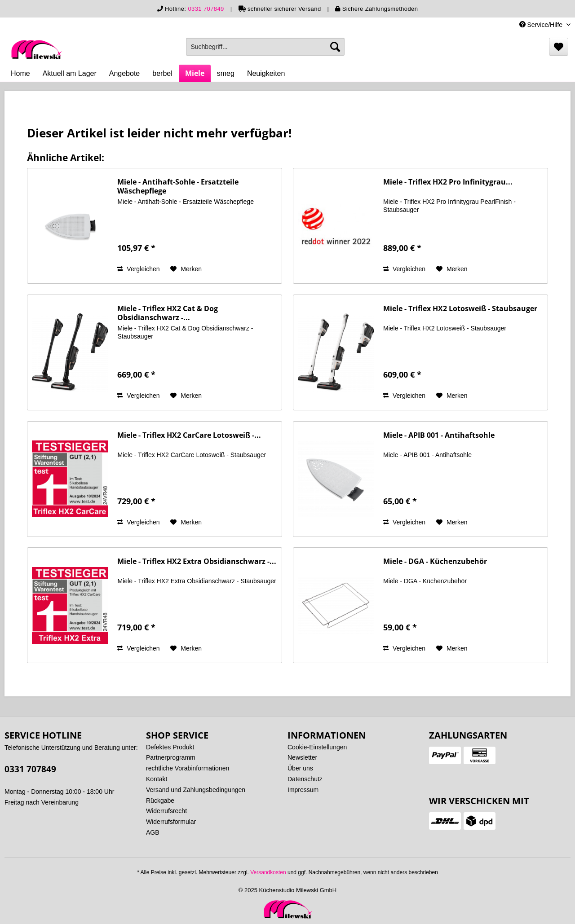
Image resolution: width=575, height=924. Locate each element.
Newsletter (302, 757)
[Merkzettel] (559, 47)
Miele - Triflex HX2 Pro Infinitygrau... (448, 182)
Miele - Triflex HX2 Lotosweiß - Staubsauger (460, 309)
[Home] (20, 74)
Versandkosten (268, 872)
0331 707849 (206, 9)
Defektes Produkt (170, 747)
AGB (153, 832)
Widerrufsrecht (166, 811)
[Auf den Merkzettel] (186, 269)
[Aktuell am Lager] (70, 74)
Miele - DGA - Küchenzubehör (435, 561)
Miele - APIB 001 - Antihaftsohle (439, 435)
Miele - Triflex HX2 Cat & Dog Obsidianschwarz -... (168, 313)
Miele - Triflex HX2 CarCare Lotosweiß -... (189, 435)
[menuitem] (265, 47)
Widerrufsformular (171, 822)
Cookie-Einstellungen (317, 747)
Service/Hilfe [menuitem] (542, 25)
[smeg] (226, 74)
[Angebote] (125, 74)
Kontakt (157, 779)
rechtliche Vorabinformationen (188, 768)
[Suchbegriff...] (265, 47)
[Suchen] (335, 47)
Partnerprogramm (171, 757)
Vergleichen (138, 269)
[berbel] (162, 74)
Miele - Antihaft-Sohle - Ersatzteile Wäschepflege (178, 186)
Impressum (303, 790)
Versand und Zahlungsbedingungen (196, 790)
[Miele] (195, 73)
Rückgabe (160, 801)
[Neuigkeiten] (266, 74)
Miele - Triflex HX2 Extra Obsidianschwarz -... (197, 561)
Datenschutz (305, 779)
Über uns (300, 768)
